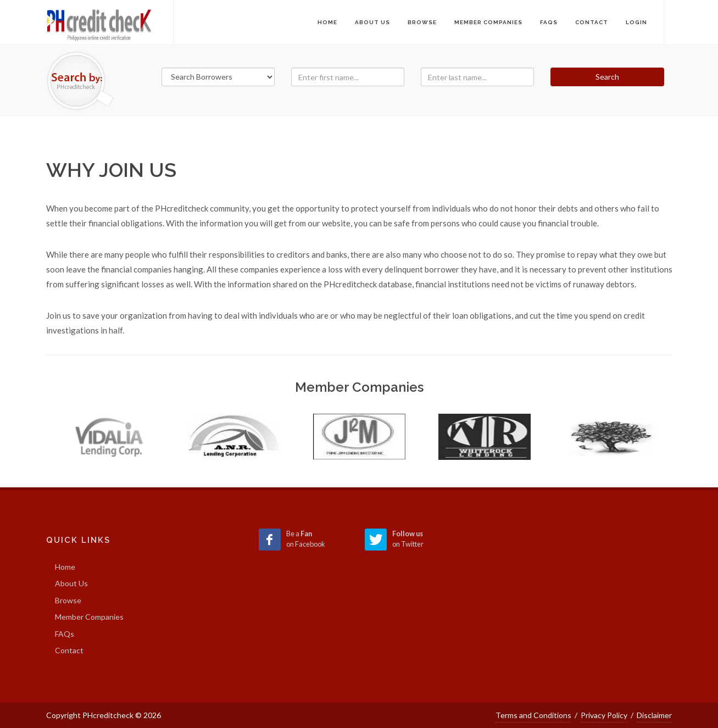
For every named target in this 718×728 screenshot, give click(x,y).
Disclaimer (654, 715)
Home (327, 22)
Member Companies (89, 617)
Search (607, 77)
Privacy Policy (604, 715)
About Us (71, 583)
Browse (68, 600)
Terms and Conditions (533, 715)
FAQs (65, 634)
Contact (69, 650)
